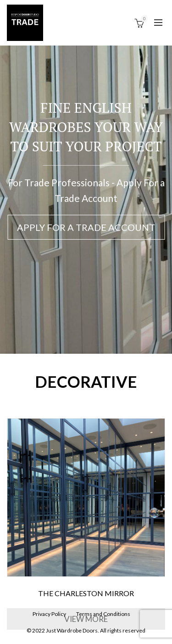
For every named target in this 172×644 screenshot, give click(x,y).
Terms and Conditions (103, 614)
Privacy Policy (49, 614)
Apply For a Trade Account (86, 227)
